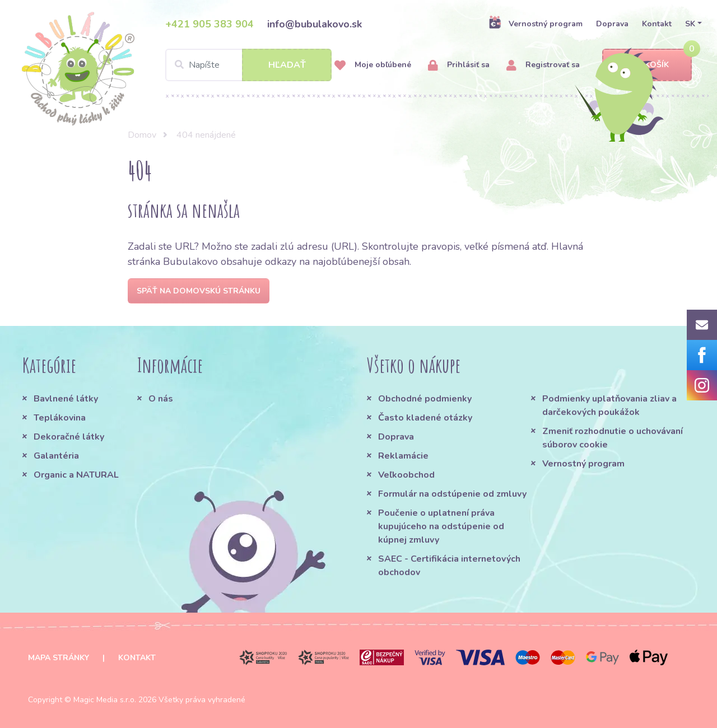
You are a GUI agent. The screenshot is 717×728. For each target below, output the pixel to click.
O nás (161, 399)
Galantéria (56, 456)
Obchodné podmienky (425, 399)
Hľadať (287, 65)
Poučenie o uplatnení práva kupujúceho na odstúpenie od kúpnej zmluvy (441, 526)
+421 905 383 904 (209, 24)
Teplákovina (60, 418)
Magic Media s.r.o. (105, 700)
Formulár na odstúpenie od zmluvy (452, 494)
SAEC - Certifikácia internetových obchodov (449, 566)
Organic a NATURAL (76, 475)
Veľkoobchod (406, 475)
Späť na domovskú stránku (199, 291)
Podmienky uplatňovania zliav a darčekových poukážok (609, 405)
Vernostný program (536, 24)
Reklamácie (403, 456)
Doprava (612, 24)
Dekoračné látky (69, 437)
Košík (647, 65)
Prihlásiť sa (459, 65)
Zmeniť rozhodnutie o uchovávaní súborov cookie (613, 438)
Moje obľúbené (373, 65)
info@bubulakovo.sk (315, 24)
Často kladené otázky (425, 418)
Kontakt (657, 24)
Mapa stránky (59, 658)
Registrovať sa (543, 65)
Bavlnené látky (66, 399)
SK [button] (690, 24)
